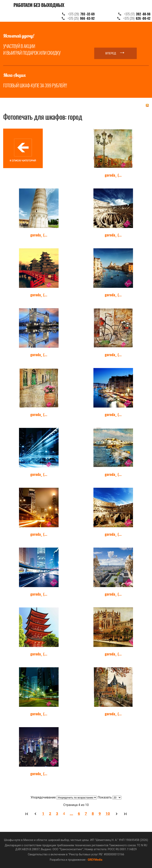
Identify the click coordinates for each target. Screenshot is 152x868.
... (72, 814)
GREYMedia (95, 860)
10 (108, 814)
